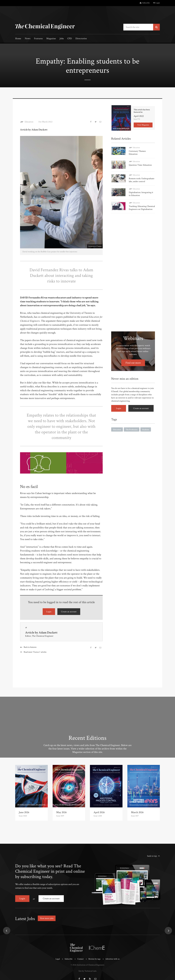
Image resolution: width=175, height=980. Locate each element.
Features (38, 39)
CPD (70, 39)
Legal (58, 959)
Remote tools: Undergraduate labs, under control (142, 180)
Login (157, 3)
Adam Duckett (48, 633)
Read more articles (35, 652)
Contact (80, 959)
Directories (81, 39)
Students (146, 430)
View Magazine (143, 125)
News (28, 39)
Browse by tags (94, 959)
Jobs (62, 39)
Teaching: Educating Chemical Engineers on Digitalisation (142, 208)
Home (18, 39)
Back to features (30, 647)
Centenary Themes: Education (137, 153)
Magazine (51, 39)
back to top (152, 856)
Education (29, 122)
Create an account (69, 612)
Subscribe (145, 3)
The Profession (132, 430)
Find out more (133, 363)
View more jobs (47, 918)
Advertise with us (112, 959)
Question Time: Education (140, 165)
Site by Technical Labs (87, 971)
